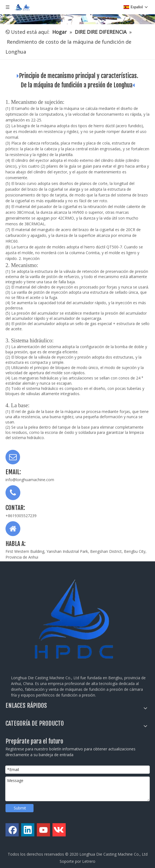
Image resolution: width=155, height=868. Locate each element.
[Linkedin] (28, 830)
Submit (20, 808)
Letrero (89, 861)
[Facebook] (12, 830)
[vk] (59, 830)
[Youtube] (43, 830)
